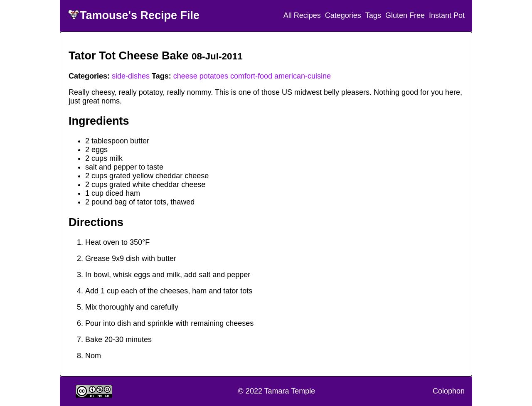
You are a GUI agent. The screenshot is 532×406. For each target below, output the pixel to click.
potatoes (214, 76)
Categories (343, 15)
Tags (373, 15)
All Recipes (302, 15)
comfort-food (251, 76)
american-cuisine (303, 76)
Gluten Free (405, 15)
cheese (185, 76)
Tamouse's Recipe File (140, 15)
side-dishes (131, 76)
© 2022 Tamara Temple (277, 391)
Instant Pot (447, 15)
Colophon (449, 391)
